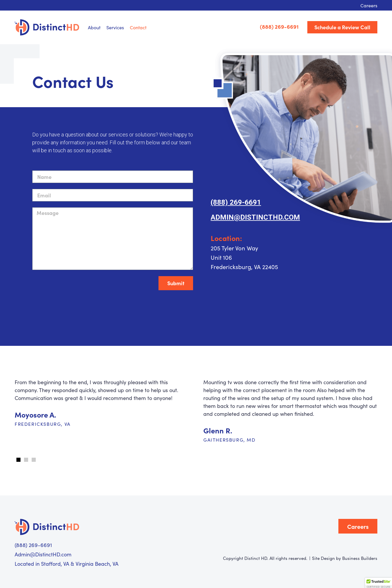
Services (115, 27)
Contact (138, 27)
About (94, 27)
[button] (18, 460)
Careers (369, 5)
